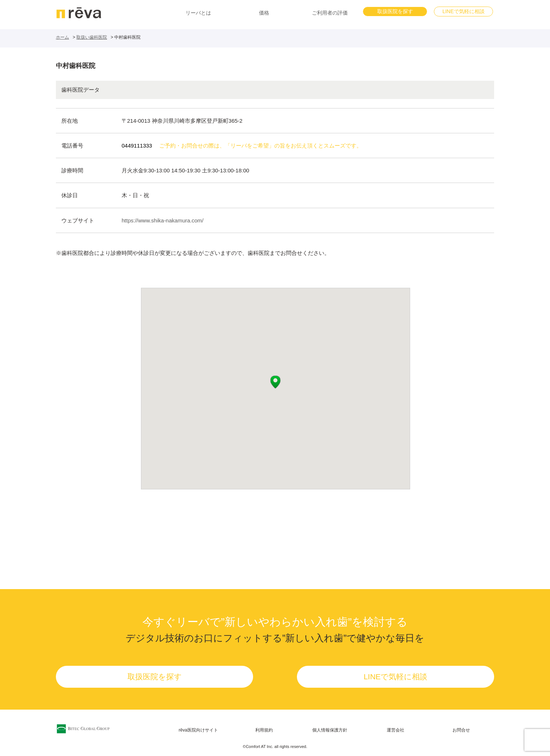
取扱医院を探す (395, 11)
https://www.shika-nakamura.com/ (163, 220)
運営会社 (396, 730)
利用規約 (264, 730)
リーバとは (198, 13)
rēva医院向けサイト (198, 730)
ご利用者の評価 (330, 13)
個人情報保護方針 (330, 730)
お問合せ (461, 730)
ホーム (62, 37)
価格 (264, 13)
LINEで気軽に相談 (463, 11)
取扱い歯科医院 (92, 37)
